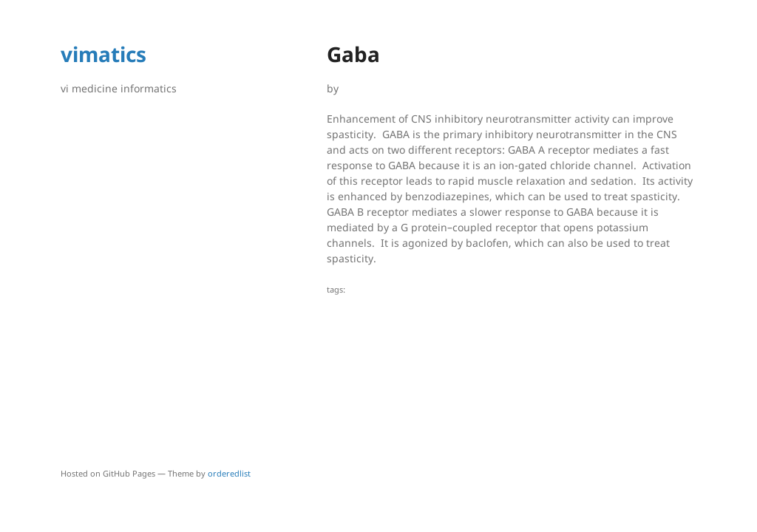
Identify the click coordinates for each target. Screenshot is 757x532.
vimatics (103, 54)
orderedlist (229, 473)
